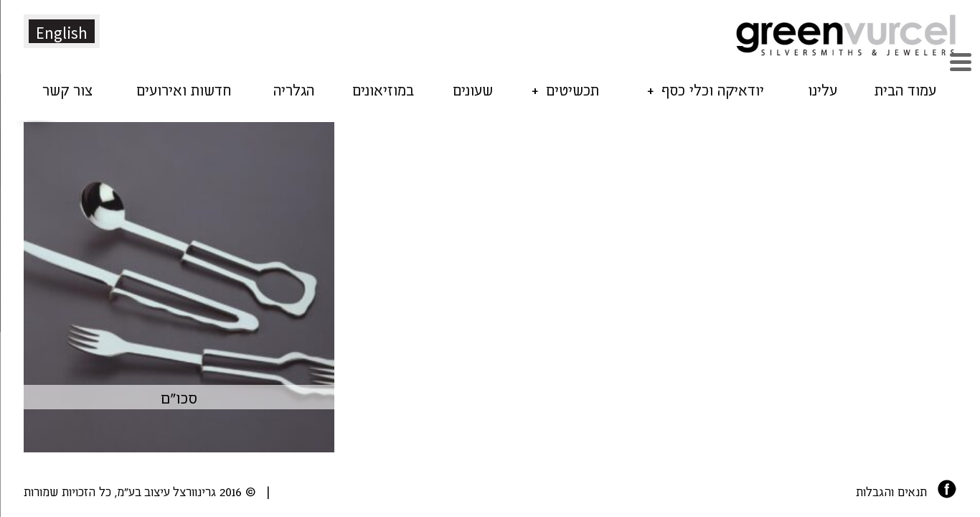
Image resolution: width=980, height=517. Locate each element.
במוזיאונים (383, 89)
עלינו (823, 89)
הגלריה (294, 89)
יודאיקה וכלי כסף (713, 89)
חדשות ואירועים (184, 89)
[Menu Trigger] (960, 60)
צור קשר (67, 89)
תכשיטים (573, 89)
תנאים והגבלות (891, 491)
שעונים (473, 89)
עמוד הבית (905, 89)
